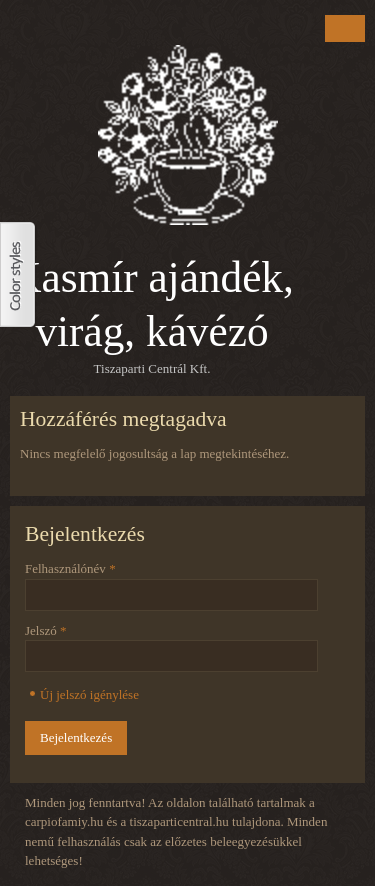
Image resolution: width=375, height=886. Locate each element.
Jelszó (46, 630)
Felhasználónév (70, 568)
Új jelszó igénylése (89, 694)
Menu (345, 28)
